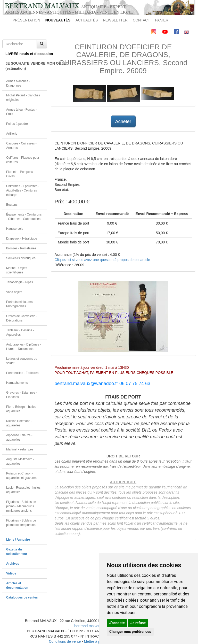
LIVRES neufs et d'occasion (26, 54)
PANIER (162, 20)
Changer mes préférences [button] (130, 632)
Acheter (123, 121)
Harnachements (17, 383)
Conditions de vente (65, 641)
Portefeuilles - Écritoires (22, 373)
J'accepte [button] (117, 623)
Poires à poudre (17, 124)
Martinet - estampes (20, 449)
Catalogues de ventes (22, 597)
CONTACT (141, 20)
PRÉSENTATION (26, 20)
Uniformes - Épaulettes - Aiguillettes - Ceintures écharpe (23, 190)
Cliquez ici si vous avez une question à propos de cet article (102, 260)
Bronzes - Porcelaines (21, 248)
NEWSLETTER (115, 20)
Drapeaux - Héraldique (22, 239)
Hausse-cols (15, 229)
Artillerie (12, 134)
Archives (13, 564)
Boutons (12, 205)
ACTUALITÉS (87, 20)
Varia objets (14, 292)
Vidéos (11, 573)
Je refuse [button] (138, 623)
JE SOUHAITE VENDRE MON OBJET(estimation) (26, 66)
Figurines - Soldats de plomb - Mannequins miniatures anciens (21, 506)
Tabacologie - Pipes (20, 282)
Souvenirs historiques (21, 258)
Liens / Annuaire (18, 540)
